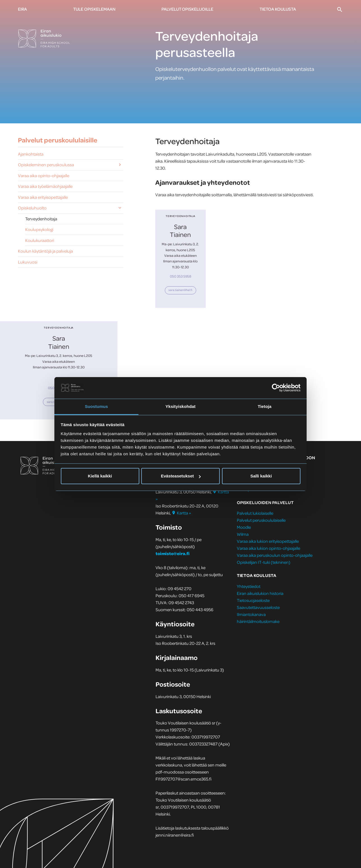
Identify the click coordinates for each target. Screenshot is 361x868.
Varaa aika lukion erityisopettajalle (268, 541)
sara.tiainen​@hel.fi (180, 290)
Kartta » (182, 513)
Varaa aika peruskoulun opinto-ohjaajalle (275, 555)
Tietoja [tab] (265, 406)
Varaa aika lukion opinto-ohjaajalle (269, 548)
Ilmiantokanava (251, 614)
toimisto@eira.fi (173, 553)
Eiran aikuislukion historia (260, 593)
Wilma (243, 534)
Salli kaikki (261, 476)
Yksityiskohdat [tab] (180, 406)
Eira (22, 9)
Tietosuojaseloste (253, 600)
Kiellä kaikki (100, 476)
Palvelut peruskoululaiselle (261, 520)
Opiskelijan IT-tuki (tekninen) (264, 562)
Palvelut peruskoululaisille (58, 140)
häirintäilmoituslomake (259, 621)
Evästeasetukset (181, 476)
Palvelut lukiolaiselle (255, 513)
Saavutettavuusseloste (258, 607)
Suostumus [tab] (97, 406)
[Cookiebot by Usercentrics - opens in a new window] (276, 388)
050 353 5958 (180, 276)
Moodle (244, 527)
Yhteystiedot (249, 586)
